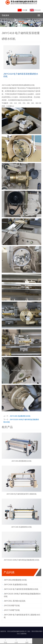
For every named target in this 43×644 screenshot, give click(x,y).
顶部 (27, 641)
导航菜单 (5, 15)
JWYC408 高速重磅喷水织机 (20, 416)
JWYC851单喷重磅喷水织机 (21, 461)
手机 (5, 641)
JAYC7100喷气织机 (12, 610)
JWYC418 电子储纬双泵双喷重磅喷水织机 (21, 589)
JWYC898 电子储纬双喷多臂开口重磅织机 (21, 494)
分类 (16, 641)
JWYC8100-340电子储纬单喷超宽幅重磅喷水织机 (21, 560)
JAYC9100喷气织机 (12, 606)
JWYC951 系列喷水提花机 (15, 601)
